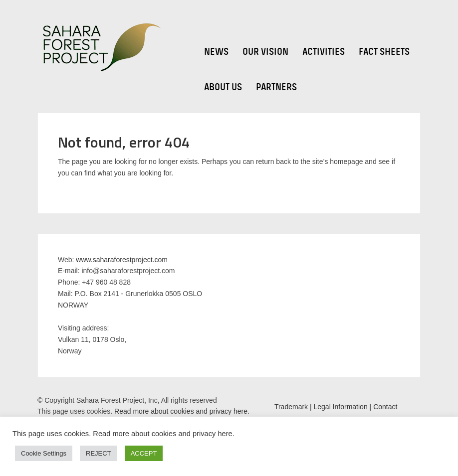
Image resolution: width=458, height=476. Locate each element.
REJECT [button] (99, 453)
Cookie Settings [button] (44, 453)
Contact (385, 407)
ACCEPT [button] (144, 453)
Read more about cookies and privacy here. (181, 411)
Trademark (291, 407)
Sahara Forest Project (100, 48)
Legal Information (341, 407)
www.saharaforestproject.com (122, 260)
